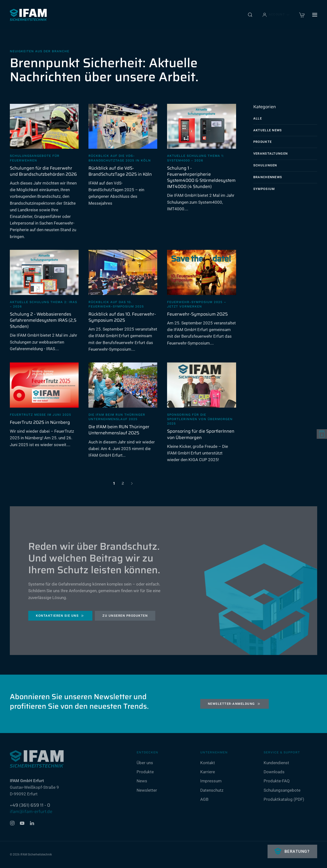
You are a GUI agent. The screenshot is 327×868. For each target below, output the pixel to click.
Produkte (263, 142)
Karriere (208, 772)
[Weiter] (132, 483)
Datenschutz (212, 790)
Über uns (145, 763)
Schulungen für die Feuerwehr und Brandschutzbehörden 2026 (43, 171)
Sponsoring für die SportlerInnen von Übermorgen (201, 434)
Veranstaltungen (271, 154)
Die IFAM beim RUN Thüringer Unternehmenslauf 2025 (119, 430)
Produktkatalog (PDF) (284, 799)
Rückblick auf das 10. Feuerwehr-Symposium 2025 (122, 317)
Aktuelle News (268, 130)
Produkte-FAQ (277, 781)
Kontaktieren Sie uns (60, 617)
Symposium (264, 189)
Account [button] (276, 15)
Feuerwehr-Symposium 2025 (197, 314)
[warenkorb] (302, 14)
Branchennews (268, 177)
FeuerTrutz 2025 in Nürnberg (40, 422)
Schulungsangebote (282, 790)
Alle (258, 118)
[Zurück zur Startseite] (28, 15)
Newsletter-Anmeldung (235, 704)
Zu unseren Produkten (125, 617)
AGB (204, 799)
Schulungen (265, 165)
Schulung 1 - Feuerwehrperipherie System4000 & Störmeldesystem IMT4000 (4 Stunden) (201, 177)
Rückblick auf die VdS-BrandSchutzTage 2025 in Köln (120, 171)
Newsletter (147, 790)
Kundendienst (276, 763)
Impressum (211, 781)
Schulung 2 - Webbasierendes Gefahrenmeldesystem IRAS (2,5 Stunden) (43, 320)
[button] (250, 15)
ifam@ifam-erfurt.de (31, 812)
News (142, 781)
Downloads (274, 772)
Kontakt (208, 763)
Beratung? (296, 851)
